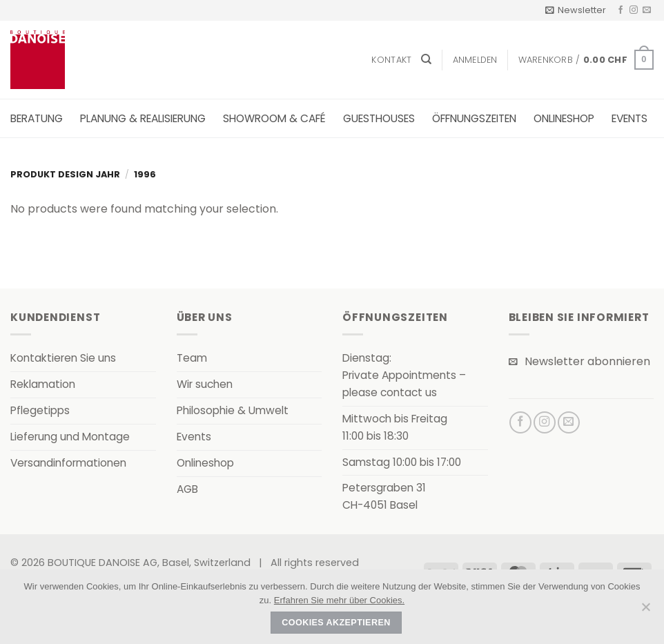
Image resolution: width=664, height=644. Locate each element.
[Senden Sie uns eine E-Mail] (647, 10)
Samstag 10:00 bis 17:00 (402, 462)
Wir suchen (205, 384)
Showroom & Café (274, 118)
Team (192, 358)
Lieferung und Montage (70, 437)
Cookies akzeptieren (336, 623)
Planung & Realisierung (143, 118)
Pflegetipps (40, 410)
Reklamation (43, 384)
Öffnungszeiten (474, 118)
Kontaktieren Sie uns (63, 358)
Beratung (37, 118)
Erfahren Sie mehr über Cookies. (339, 600)
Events (629, 118)
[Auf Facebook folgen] (621, 10)
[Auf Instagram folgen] (634, 10)
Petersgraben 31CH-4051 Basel (384, 496)
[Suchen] (426, 59)
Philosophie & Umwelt (233, 410)
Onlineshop (564, 118)
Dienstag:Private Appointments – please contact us (404, 375)
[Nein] (645, 611)
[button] (576, 10)
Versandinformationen (68, 463)
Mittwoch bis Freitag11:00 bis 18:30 (395, 427)
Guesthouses (379, 118)
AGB (187, 489)
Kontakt (391, 60)
